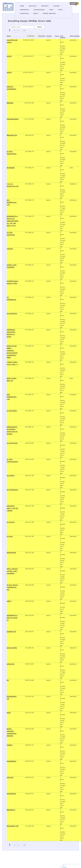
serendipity (11, 794)
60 (24, 30)
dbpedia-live (12, 135)
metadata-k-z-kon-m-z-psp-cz (12, 618)
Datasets (45, 6)
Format (49, 36)
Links (51, 10)
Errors (42, 21)
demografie (11, 553)
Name (9, 36)
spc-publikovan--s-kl (12, 397)
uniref (9, 56)
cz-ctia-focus (12, 443)
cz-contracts (12, 313)
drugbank (11, 168)
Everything (14, 21)
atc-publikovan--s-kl (12, 202)
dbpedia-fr (11, 810)
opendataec (12, 761)
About (36, 13)
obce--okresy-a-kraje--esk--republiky (12, 571)
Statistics (33, 6)
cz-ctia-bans (12, 411)
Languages (24, 13)
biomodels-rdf (13, 826)
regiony (10, 249)
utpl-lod (10, 777)
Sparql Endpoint (49, 13)
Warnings (42, 36)
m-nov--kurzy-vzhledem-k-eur (13, 587)
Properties (24, 10)
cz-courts (11, 522)
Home (22, 6)
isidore (10, 745)
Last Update (63, 37)
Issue (57, 36)
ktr (8, 680)
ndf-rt (9, 601)
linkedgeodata (13, 119)
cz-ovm (10, 536)
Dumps (24, 21)
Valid (48, 21)
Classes (56, 6)
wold (9, 713)
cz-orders (11, 475)
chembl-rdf (11, 632)
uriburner (11, 664)
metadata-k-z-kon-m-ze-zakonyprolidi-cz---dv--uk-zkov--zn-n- (13, 221)
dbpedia (10, 103)
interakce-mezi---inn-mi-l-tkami (13, 508)
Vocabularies (39, 10)
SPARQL (33, 21)
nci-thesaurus (12, 490)
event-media (12, 648)
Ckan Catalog (75, 36)
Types (60, 10)
